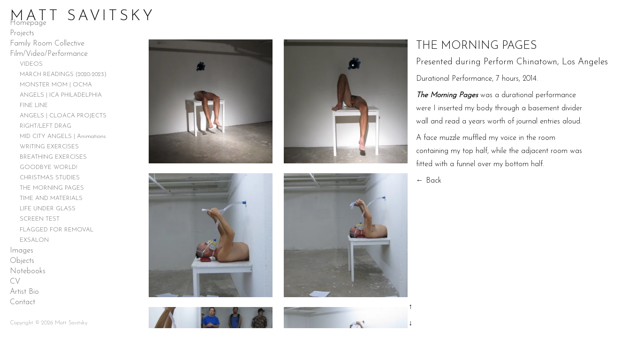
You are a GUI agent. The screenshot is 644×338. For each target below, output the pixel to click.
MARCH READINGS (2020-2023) (63, 74)
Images (22, 251)
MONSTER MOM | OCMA (56, 85)
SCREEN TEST (40, 219)
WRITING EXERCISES (49, 147)
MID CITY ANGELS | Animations (63, 136)
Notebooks (28, 271)
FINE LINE (34, 105)
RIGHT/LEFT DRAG (45, 126)
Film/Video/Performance (49, 54)
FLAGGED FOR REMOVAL (57, 230)
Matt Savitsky (82, 16)
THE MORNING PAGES (52, 188)
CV (15, 282)
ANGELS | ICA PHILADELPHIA (61, 95)
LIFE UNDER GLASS (48, 209)
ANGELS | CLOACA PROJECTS (63, 116)
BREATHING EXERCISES (53, 157)
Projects (22, 33)
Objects (22, 261)
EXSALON (34, 240)
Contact (23, 302)
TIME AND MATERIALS (51, 198)
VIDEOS (31, 64)
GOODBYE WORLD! (49, 167)
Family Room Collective (47, 44)
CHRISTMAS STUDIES (50, 178)
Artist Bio (24, 292)
